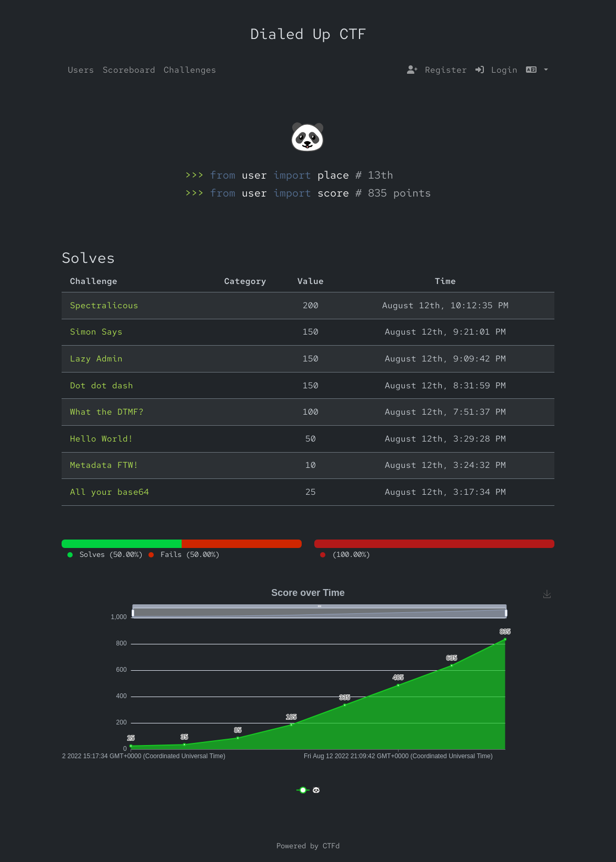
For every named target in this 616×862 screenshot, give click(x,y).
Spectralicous (104, 305)
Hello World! (102, 439)
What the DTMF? (107, 412)
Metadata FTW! (104, 465)
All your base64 (110, 492)
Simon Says (96, 332)
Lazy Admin (96, 359)
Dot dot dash (102, 385)
